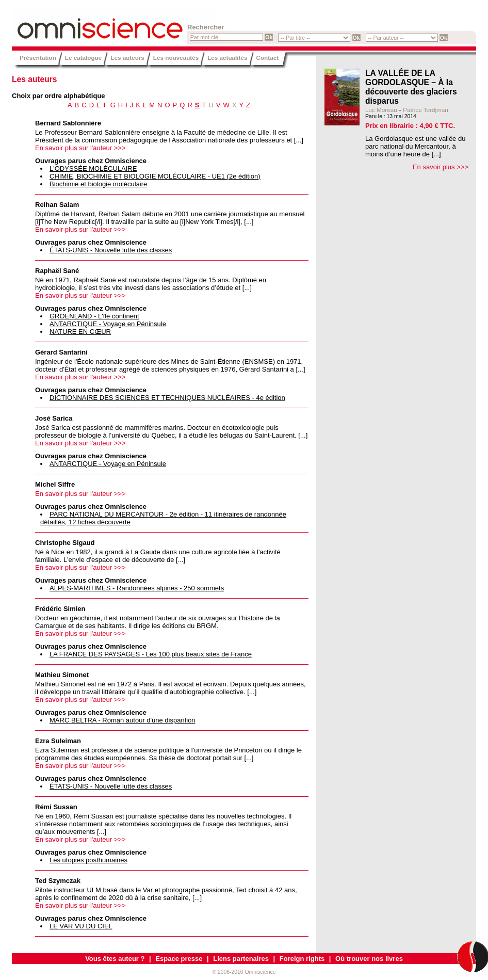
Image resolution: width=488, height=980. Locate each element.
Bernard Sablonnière (68, 123)
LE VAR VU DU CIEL (81, 926)
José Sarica (54, 418)
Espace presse (179, 959)
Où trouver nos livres (369, 959)
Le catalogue (83, 58)
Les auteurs (127, 58)
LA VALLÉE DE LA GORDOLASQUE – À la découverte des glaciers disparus (411, 87)
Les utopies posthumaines (88, 860)
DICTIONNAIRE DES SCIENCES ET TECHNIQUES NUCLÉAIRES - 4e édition (167, 398)
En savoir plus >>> (441, 167)
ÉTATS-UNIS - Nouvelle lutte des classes (111, 250)
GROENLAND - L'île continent (94, 316)
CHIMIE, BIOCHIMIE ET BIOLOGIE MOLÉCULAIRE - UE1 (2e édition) (155, 176)
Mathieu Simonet (62, 675)
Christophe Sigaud (65, 543)
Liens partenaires (241, 959)
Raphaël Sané (57, 271)
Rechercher (206, 27)
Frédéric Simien (60, 609)
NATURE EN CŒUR (80, 332)
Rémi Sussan (56, 807)
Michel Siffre (55, 484)
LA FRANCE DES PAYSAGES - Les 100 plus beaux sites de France (151, 654)
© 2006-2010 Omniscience (244, 972)
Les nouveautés (176, 58)
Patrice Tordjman (425, 110)
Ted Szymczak (58, 881)
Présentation (38, 58)
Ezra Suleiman (58, 741)
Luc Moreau (381, 110)
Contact (268, 58)
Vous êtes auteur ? (115, 959)
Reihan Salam (57, 205)
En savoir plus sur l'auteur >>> (80, 148)
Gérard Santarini (61, 352)
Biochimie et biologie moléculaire (98, 184)
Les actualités (227, 58)
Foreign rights (302, 959)
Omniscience (74, 23)
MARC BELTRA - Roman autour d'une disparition (123, 720)
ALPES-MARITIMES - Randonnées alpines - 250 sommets (137, 588)
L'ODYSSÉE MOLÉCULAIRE (93, 168)
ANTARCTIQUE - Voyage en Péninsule (108, 324)
